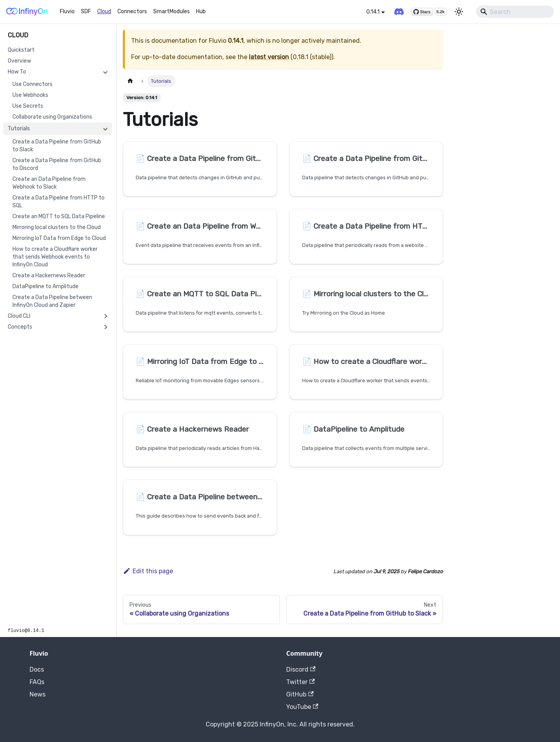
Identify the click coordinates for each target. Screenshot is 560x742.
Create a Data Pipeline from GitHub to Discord (57, 164)
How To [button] (17, 72)
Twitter (300, 682)
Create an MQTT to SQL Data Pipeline (59, 216)
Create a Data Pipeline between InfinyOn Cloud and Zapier (52, 301)
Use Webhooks (30, 95)
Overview (19, 61)
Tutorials (19, 129)
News (38, 694)
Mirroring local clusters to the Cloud (57, 227)
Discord (301, 669)
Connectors (132, 11)
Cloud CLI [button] (19, 316)
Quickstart (21, 50)
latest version (269, 57)
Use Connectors (32, 84)
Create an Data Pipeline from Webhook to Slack (49, 183)
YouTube (302, 707)
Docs (37, 669)
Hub (201, 11)
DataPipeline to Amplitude (45, 286)
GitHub (300, 694)
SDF (86, 11)
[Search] (515, 12)
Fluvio (67, 11)
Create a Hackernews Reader (49, 276)
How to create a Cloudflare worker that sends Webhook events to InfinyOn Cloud (55, 257)
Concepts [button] (20, 327)
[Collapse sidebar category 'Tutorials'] (105, 129)
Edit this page (148, 571)
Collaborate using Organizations (52, 117)
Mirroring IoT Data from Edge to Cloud (59, 238)
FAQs (37, 682)
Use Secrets (28, 106)
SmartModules (171, 11)
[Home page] (130, 81)
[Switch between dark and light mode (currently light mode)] (459, 12)
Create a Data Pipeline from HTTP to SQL (59, 202)
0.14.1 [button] (373, 12)
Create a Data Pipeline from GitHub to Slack (57, 146)
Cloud (104, 11)
